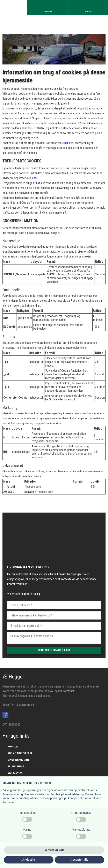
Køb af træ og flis (20, 753)
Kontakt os (15, 773)
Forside (13, 747)
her (36, 138)
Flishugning (16, 766)
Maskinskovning (19, 760)
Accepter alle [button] (79, 860)
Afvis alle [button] (29, 860)
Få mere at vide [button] (54, 850)
